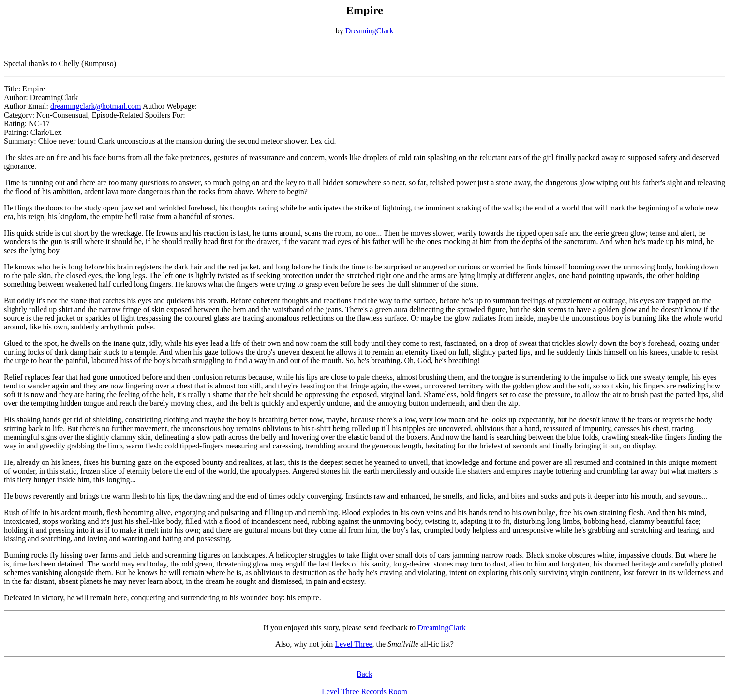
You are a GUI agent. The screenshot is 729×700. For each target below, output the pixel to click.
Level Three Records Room (364, 692)
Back (364, 674)
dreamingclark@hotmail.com (96, 106)
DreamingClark (370, 31)
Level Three (353, 644)
